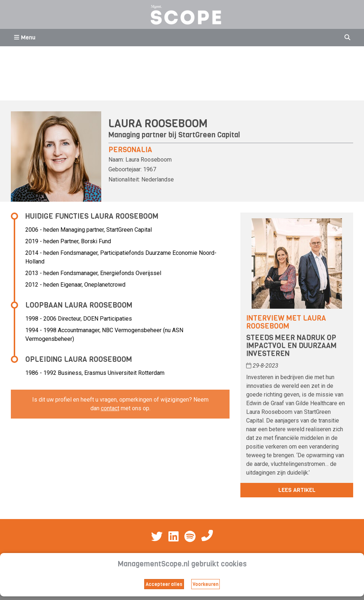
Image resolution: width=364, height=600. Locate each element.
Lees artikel (297, 490)
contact (110, 408)
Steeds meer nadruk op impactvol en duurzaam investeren (291, 346)
